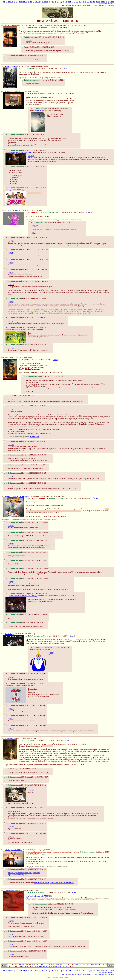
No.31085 (43, 441)
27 (86, 964)
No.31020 (43, 725)
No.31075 (48, 360)
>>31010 (11, 837)
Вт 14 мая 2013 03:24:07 (21, 483)
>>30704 (11, 526)
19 (61, 964)
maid (22, 2)
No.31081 (32, 396)
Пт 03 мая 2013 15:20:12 (21, 785)
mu (31, 2)
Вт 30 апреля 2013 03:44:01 (23, 615)
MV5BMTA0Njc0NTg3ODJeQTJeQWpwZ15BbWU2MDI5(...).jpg (22, 25)
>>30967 (11, 935)
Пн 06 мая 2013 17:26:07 (22, 725)
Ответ (66, 27)
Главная (111, 5)
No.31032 (43, 623)
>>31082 (11, 445)
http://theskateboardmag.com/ (17, 875)
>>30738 (11, 582)
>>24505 (11, 241)
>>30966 (11, 921)
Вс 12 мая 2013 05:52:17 (21, 406)
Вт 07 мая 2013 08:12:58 (21, 623)
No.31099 (43, 483)
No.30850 (45, 249)
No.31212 (61, 80)
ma (94, 2)
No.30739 (44, 578)
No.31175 (43, 188)
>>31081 (11, 409)
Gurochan (79, 5)
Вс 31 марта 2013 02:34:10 (22, 568)
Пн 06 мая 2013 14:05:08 (22, 715)
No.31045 (58, 27)
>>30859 (11, 285)
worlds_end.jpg (9, 358)
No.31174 (43, 167)
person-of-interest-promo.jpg (12, 66)
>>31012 (11, 709)
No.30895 (45, 281)
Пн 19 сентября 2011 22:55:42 (52, 213)
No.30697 (44, 777)
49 (57, 966)
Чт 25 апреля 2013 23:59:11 (47, 904)
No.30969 (45, 941)
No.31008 (43, 869)
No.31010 (43, 823)
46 (47, 966)
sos (102, 2)
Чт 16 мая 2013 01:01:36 (21, 345)
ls (92, 2)
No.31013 (43, 705)
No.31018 (43, 833)
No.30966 (70, 904)
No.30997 (43, 951)
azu (80, 2)
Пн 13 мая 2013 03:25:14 (22, 465)
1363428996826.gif (15, 330)
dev (110, 4)
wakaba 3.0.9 (55, 977)
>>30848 (11, 253)
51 (63, 966)
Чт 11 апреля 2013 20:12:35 (47, 222)
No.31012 (43, 683)
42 (34, 966)
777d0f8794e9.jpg (10, 738)
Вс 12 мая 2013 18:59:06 (21, 441)
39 (25, 966)
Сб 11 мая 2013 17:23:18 (40, 377)
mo (69, 2)
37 (19, 966)
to (106, 2)
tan (104, 2)
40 (28, 966)
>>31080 (11, 348)
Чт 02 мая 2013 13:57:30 (46, 647)
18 (58, 964)
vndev (105, 4)
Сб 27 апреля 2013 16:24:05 (23, 594)
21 (67, 964)
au (66, 2)
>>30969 (11, 955)
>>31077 (11, 399)
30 (96, 964)
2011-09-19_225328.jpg (11, 211)
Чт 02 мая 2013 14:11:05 (21, 298)
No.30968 (45, 931)
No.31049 (61, 37)
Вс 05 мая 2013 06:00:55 (21, 869)
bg (61, 2)
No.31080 (43, 328)
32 (102, 964)
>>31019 (11, 729)
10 (32, 964)
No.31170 (65, 93)
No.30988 (45, 615)
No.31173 (43, 150)
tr (71, 2)
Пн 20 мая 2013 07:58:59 (22, 135)
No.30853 (45, 259)
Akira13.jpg (12, 686)
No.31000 (68, 647)
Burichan (65, 5)
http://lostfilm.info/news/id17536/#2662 (39, 896)
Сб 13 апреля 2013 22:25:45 (23, 259)
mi (29, 2)
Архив (95, 5)
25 (80, 964)
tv (56, 2)
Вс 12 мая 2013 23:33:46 (21, 455)
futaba (61, 977)
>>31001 (11, 321)
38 (22, 966)
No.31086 (43, 455)
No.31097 (43, 473)
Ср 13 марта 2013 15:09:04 (55, 498)
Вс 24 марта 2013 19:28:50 (22, 532)
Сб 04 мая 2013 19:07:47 (21, 808)
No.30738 (44, 568)
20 (64, 964)
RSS (105, 5)
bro (10, 2)
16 (51, 964)
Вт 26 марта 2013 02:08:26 (22, 552)
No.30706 (44, 532)
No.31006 (43, 785)
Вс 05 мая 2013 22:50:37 (21, 683)
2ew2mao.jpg (38, 111)
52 (66, 966)
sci (47, 2)
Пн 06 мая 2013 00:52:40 (22, 705)
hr (16, 2)
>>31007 (11, 827)
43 (38, 966)
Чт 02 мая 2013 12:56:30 (44, 636)
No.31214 (43, 55)
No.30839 (70, 222)
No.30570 (32, 769)
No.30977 (35, 854)
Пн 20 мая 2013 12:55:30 (22, 167)
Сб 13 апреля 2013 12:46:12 (23, 249)
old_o (38, 2)
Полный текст (34, 437)
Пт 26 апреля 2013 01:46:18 (23, 941)
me (97, 2)
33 (105, 964)
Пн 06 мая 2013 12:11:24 (22, 318)
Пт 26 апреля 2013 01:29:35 (23, 931)
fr (13, 2)
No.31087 (43, 465)
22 (70, 964)
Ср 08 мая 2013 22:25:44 (37, 27)
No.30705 (44, 522)
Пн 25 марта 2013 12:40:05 (22, 540)
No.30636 (89, 498)
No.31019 (43, 715)
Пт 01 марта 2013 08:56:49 (38, 740)
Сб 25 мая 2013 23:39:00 (37, 68)
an (7, 2)
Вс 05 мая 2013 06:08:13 (21, 879)
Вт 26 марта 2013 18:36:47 (22, 560)
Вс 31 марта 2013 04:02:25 (22, 578)
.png (35, 650)
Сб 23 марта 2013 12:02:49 (22, 777)
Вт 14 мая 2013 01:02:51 (21, 473)
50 (60, 966)
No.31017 (43, 318)
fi (86, 2)
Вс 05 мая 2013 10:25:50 (21, 823)
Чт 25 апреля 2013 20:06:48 (45, 892)
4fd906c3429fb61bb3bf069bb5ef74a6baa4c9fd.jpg (23, 596)
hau (88, 2)
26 (83, 964)
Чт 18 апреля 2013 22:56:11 (22, 281)
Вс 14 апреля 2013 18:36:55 (23, 269)
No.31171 (68, 109)
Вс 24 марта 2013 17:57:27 (22, 522)
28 (90, 964)
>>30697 (31, 791)
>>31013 (11, 719)
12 (39, 964)
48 (53, 966)
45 (44, 966)
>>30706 (11, 544)
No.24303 (82, 213)
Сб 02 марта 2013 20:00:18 (16, 769)
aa (74, 2)
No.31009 (43, 879)
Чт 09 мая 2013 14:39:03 (40, 37)
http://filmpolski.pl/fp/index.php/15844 (21, 803)
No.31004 (43, 673)
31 (99, 964)
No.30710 (45, 540)
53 (69, 966)
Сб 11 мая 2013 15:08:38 (32, 360)
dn (84, 2)
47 (50, 966)
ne (33, 2)
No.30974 (45, 594)
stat (112, 4)
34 (9, 966)
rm (99, 2)
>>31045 (29, 41)
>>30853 (11, 273)
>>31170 (31, 156)
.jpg (10, 190)
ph (43, 2)
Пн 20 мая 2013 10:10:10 (22, 150)
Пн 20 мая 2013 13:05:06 (22, 188)
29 (93, 964)
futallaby (66, 977)
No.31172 (43, 135)
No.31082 (43, 406)
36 (15, 966)
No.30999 (65, 636)
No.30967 (45, 917)
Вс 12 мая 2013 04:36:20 (16, 396)
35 (12, 966)
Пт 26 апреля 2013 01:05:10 (23, 917)
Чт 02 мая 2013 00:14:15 (21, 951)
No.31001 (43, 298)
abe (77, 2)
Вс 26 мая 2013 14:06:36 (21, 55)
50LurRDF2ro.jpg (9, 634)
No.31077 (61, 377)
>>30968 (11, 945)
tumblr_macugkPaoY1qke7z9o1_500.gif (20, 152)
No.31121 (43, 345)
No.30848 (45, 237)
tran (53, 2)
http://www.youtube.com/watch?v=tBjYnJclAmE (24, 873)
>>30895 (11, 302)
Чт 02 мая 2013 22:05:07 (21, 673)
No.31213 (51, 47)
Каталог (100, 5)
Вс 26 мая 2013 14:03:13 (34, 47)
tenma (101, 4)
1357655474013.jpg (10, 890)
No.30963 (67, 892)
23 (74, 964)
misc (112, 2)
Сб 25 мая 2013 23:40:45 (40, 80)
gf (14, 2)
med (26, 2)
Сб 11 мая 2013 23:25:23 (21, 328)
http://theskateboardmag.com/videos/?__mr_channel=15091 (54, 883)
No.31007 (43, 808)
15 (48, 964)
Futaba (72, 5)
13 (42, 964)
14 (45, 964)
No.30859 (45, 269)
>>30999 (51, 653)
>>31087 (11, 477)
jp (90, 2)
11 (36, 964)
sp (50, 2)
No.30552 (60, 740)
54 (73, 966)
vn (108, 2)
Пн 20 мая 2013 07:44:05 (46, 109)
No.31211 (58, 68)
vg (64, 2)
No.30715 (44, 552)
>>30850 (11, 263)
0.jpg (11, 787)
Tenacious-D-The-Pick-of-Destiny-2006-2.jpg (17, 496)
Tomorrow (87, 5)
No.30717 (44, 560)
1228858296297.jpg (10, 91)
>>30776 (35, 226)
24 (77, 964)
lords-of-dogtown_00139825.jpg (13, 850)
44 (41, 966)
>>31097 (11, 487)
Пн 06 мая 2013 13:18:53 (22, 833)
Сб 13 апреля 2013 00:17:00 (23, 237)
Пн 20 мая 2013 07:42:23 (44, 93)
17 (55, 964)
